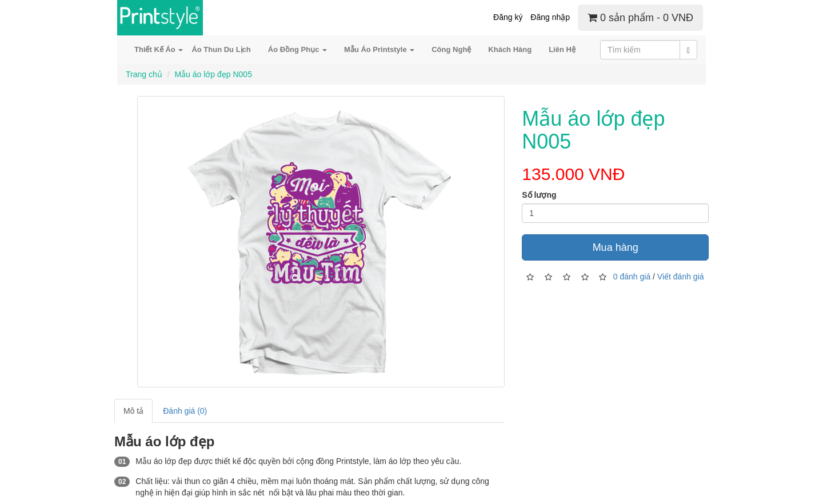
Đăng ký (508, 17)
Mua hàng (616, 247)
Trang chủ (144, 74)
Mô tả (133, 411)
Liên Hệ (562, 49)
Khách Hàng (510, 49)
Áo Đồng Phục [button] (297, 49)
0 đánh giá (632, 276)
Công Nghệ (451, 49)
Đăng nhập (550, 17)
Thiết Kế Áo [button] (159, 49)
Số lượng (539, 195)
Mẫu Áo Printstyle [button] (379, 49)
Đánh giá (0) (185, 411)
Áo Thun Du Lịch (221, 49)
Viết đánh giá (681, 276)
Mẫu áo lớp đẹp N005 (213, 74)
